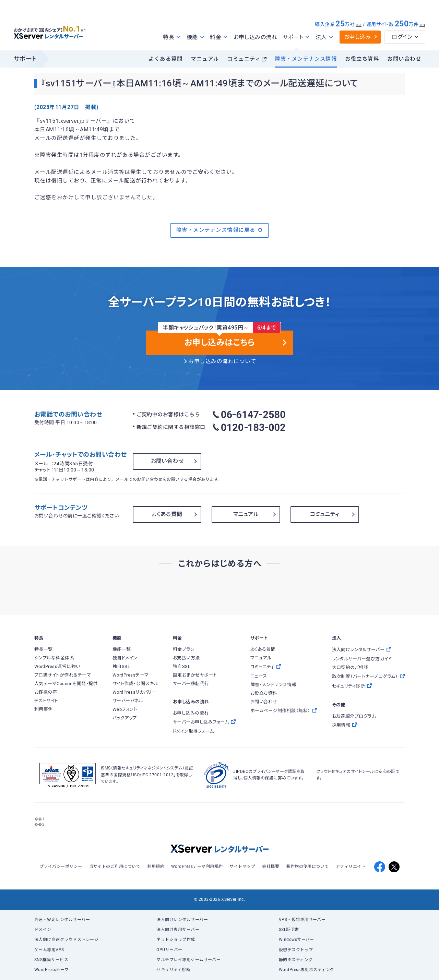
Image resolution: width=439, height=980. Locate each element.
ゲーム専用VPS (49, 950)
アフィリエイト (351, 867)
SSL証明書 (289, 930)
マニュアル (205, 59)
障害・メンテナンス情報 (306, 59)
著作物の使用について (307, 867)
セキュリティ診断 (173, 970)
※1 (91, 28)
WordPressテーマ (52, 970)
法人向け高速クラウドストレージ (66, 940)
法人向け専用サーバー (178, 930)
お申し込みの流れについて (222, 361)
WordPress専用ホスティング (307, 970)
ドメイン (43, 930)
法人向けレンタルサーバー (182, 920)
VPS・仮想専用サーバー (302, 920)
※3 (359, 25)
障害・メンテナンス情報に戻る (219, 230)
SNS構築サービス (51, 960)
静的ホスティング (296, 960)
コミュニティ (244, 59)
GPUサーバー (169, 950)
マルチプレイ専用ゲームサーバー (188, 960)
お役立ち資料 (362, 59)
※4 (422, 25)
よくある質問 (165, 59)
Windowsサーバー (296, 940)
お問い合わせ (404, 59)
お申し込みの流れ (256, 37)
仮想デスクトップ (296, 950)
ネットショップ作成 (176, 940)
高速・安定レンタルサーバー (62, 920)
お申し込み (358, 37)
